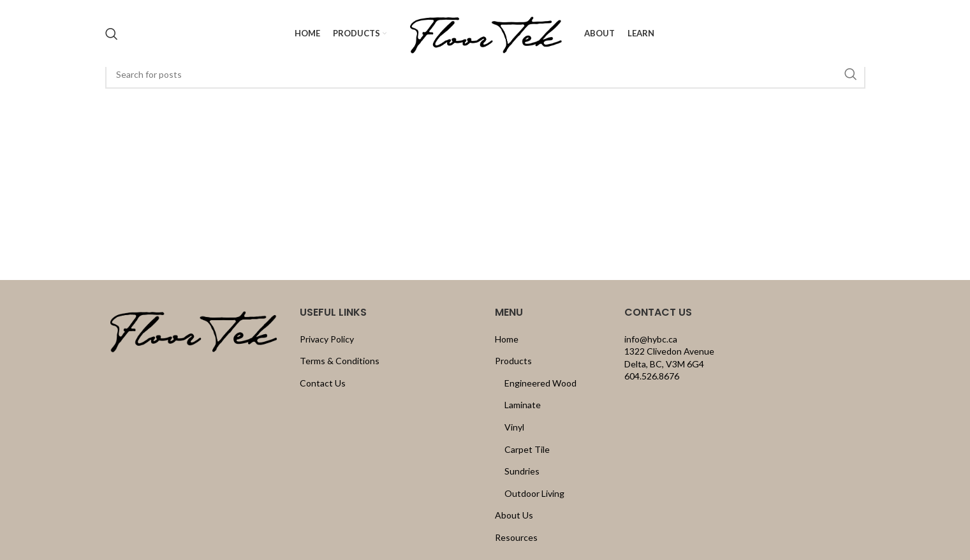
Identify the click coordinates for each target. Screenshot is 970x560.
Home (507, 339)
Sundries (522, 471)
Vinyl (514, 427)
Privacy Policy (327, 339)
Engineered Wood (540, 383)
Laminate (523, 405)
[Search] (112, 34)
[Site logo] (485, 32)
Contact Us (323, 383)
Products (513, 361)
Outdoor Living (534, 493)
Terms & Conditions (340, 361)
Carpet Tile (527, 449)
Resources (516, 537)
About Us (514, 515)
